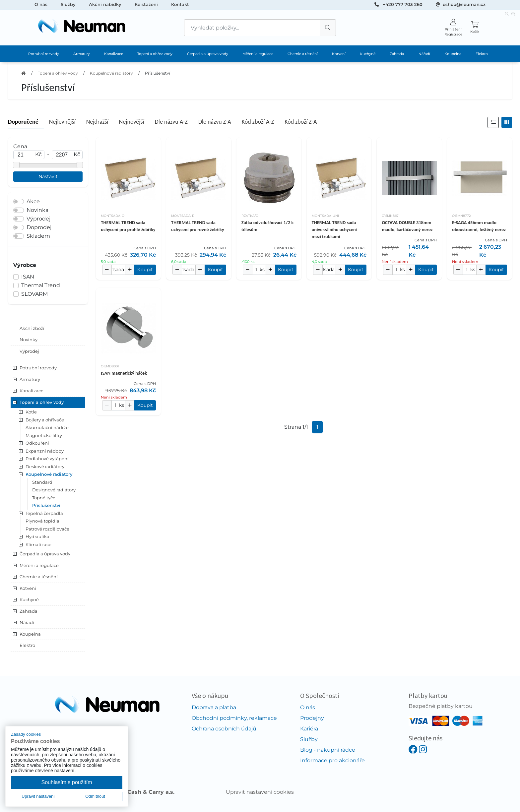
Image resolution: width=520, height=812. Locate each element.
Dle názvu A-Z (171, 122)
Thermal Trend (41, 285)
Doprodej (39, 227)
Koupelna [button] (30, 634)
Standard (42, 482)
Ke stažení (146, 4)
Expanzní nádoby (45, 451)
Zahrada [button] (29, 611)
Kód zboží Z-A (301, 122)
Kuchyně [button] (29, 599)
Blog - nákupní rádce (328, 750)
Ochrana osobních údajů (224, 729)
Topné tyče (44, 498)
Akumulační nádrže (47, 427)
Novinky (29, 340)
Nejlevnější (62, 122)
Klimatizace (38, 544)
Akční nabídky (105, 4)
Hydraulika (37, 536)
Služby (68, 4)
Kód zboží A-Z (258, 122)
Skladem (38, 236)
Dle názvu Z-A (215, 122)
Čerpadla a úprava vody (208, 54)
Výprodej (38, 219)
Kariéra (309, 729)
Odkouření (37, 443)
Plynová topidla (42, 521)
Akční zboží (32, 328)
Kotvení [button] (28, 588)
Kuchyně (368, 54)
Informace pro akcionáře (332, 760)
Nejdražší (97, 122)
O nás (41, 4)
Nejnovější (132, 122)
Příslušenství (158, 73)
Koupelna (453, 54)
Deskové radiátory (45, 467)
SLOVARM (34, 294)
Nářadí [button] (27, 622)
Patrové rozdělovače (47, 529)
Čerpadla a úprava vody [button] (45, 554)
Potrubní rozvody (44, 54)
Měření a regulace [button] (39, 565)
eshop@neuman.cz (464, 4)
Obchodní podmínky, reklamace (234, 718)
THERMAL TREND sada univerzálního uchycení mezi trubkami (334, 229)
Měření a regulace (258, 54)
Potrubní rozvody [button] (38, 368)
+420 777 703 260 (403, 4)
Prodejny (312, 718)
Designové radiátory (54, 490)
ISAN (28, 277)
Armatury (82, 54)
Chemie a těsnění (303, 54)
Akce (33, 201)
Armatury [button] (30, 379)
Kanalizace (114, 54)
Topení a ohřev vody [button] (42, 402)
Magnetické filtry (44, 435)
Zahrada (397, 54)
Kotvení (339, 54)
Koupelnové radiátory (111, 73)
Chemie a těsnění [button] (39, 577)
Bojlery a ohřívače (45, 420)
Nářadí (424, 54)
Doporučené (23, 122)
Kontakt (180, 4)
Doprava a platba (214, 707)
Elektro (482, 54)
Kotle (31, 412)
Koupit (145, 270)
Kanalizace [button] (32, 391)
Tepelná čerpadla (44, 513)
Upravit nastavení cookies (260, 792)
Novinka (37, 210)
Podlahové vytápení (47, 459)
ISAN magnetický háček (124, 373)
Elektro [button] (27, 645)
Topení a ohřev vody (155, 54)
